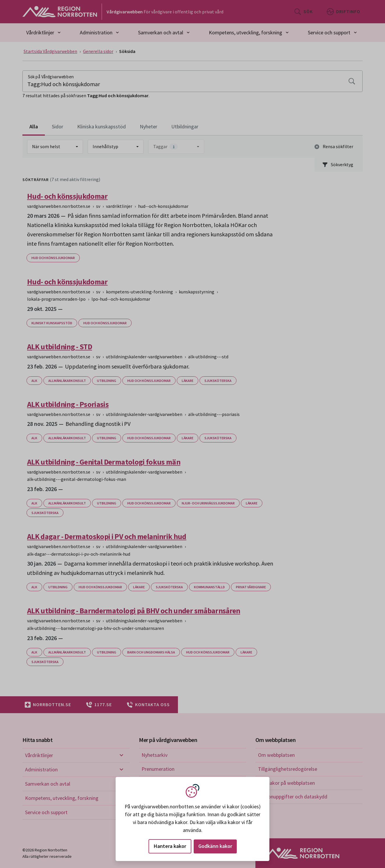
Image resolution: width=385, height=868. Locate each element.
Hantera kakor (170, 846)
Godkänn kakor (215, 846)
